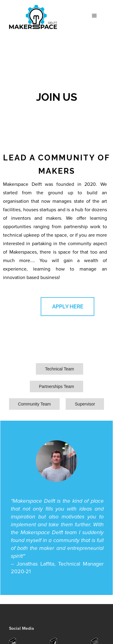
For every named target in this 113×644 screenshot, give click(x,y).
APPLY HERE (68, 306)
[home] (32, 18)
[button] (94, 16)
